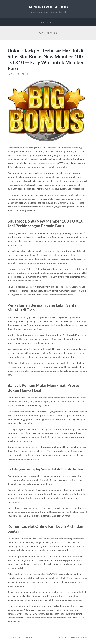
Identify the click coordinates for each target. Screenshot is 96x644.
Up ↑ (86, 637)
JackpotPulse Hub (48, 7)
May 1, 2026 (13, 74)
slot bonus (55, 195)
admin (25, 74)
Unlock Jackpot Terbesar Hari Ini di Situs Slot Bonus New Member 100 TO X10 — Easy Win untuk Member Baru (46, 59)
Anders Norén (75, 637)
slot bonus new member (44, 163)
